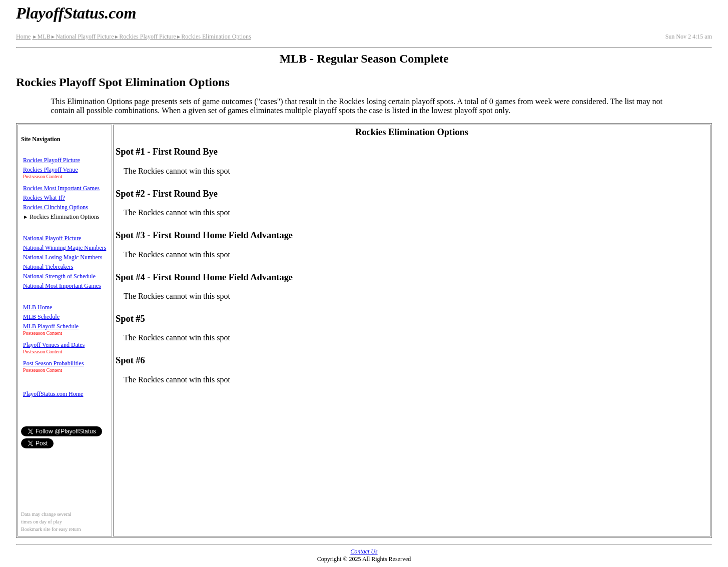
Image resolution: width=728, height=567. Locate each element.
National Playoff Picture (82, 37)
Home (23, 37)
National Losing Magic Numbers (63, 257)
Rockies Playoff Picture (145, 37)
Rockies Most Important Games (61, 188)
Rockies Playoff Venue (51, 170)
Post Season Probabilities (53, 363)
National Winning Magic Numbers (65, 248)
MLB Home (38, 307)
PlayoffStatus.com (76, 13)
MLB (41, 37)
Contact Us (364, 551)
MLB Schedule (41, 317)
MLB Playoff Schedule (51, 326)
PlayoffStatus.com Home (53, 394)
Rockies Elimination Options (214, 37)
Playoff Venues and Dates (54, 345)
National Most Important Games (62, 286)
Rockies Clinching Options (56, 207)
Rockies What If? (44, 198)
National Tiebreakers (48, 267)
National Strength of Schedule (59, 276)
